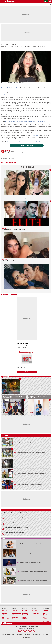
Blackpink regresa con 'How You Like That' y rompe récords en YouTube (25, 142)
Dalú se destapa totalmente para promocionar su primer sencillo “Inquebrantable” (25, 121)
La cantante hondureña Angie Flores (10, 88)
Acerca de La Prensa (6, 634)
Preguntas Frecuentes (25, 637)
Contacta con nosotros (29, 634)
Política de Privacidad (17, 634)
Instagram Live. (6, 95)
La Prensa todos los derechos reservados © (26, 626)
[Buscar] (50, 4)
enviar (27, 372)
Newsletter (38, 634)
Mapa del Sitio (45, 634)
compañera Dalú (35, 135)
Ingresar (46, 1)
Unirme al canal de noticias (27, 145)
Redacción (14, 45)
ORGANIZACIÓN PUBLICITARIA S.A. (26, 628)
